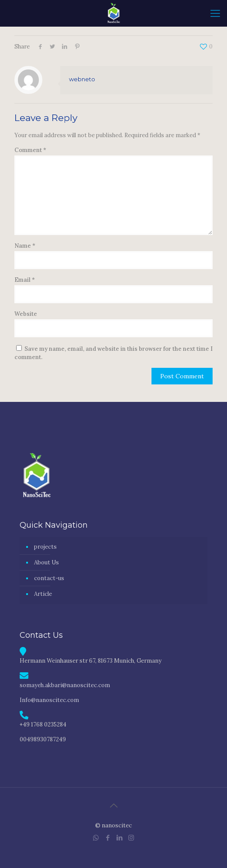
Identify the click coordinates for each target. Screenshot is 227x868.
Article (43, 594)
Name (25, 246)
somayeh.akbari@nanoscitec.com (65, 685)
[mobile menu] (215, 13)
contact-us (49, 578)
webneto (82, 79)
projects (45, 547)
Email (25, 280)
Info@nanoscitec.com (49, 700)
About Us (46, 562)
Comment (30, 150)
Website (26, 314)
